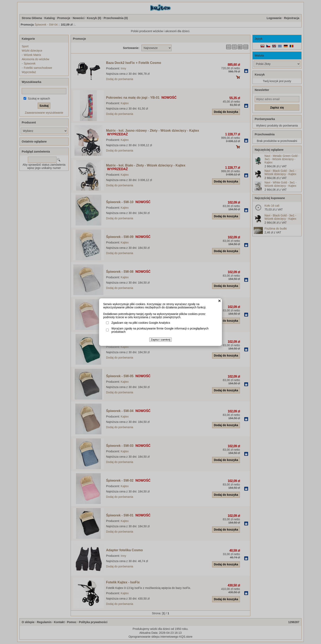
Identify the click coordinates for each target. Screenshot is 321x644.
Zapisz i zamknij (161, 340)
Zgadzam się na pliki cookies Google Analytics (141, 323)
